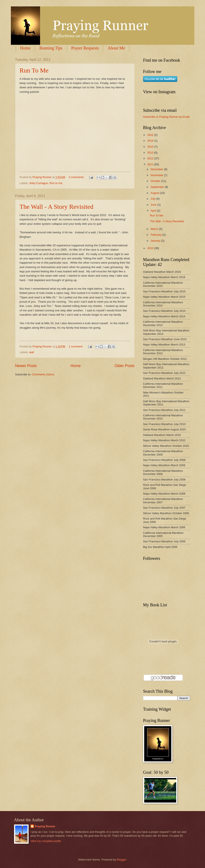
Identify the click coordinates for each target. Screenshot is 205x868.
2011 (151, 164)
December (157, 169)
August (155, 193)
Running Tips (51, 48)
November (157, 175)
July (153, 199)
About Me (116, 48)
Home (25, 48)
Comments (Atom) (43, 374)
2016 (151, 141)
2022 (151, 135)
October (156, 181)
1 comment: (76, 346)
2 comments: (77, 177)
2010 (151, 248)
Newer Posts (26, 366)
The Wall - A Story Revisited (57, 207)
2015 (151, 147)
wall (32, 352)
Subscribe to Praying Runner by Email (166, 117)
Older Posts (124, 366)
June (154, 205)
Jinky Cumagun (39, 183)
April (154, 211)
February (156, 235)
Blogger (121, 860)
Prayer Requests (85, 48)
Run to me (56, 183)
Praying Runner (45, 826)
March (155, 229)
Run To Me (34, 70)
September (158, 187)
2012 (151, 158)
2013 (151, 153)
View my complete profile (46, 841)
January (156, 241)
